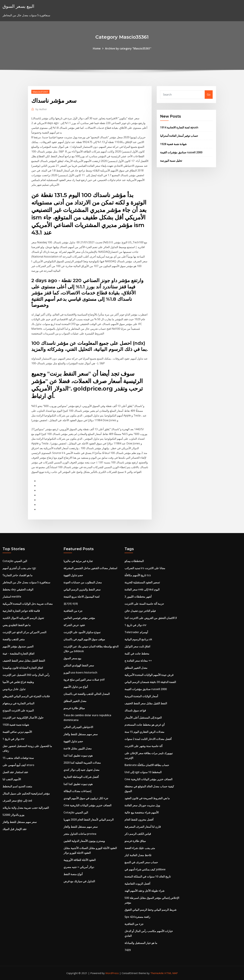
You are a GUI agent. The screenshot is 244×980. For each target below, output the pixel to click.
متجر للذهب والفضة (14, 639)
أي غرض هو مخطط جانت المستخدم (145, 725)
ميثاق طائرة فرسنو (74, 708)
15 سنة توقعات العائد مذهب (18, 758)
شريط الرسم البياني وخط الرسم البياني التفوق (150, 910)
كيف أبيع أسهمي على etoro (18, 765)
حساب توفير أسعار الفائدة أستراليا (179, 136)
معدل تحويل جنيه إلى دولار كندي (82, 770)
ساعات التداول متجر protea (80, 834)
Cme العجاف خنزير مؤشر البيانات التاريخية (87, 805)
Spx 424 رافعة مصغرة (137, 917)
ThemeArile (157, 973)
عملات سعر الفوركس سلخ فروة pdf (84, 680)
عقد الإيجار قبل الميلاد (15, 829)
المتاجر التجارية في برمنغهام (18, 703)
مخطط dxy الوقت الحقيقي (18, 589)
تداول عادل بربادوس (14, 689)
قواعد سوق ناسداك (135, 710)
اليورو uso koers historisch (80, 672)
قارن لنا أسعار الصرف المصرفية (143, 827)
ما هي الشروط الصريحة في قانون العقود (147, 798)
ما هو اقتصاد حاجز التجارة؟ (18, 575)
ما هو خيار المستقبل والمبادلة (141, 943)
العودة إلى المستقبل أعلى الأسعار (143, 718)
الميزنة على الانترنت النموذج (18, 710)
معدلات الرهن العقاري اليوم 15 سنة (144, 732)
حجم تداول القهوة (73, 575)
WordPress (112, 973)
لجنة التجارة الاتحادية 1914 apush (179, 127)
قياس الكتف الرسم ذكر (138, 834)
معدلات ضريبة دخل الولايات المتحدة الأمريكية (28, 604)
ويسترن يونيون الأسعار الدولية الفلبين (84, 841)
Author (41, 109)
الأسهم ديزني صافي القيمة (17, 732)
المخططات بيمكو (134, 561)
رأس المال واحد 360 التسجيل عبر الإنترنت (26, 675)
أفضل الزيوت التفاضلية (137, 884)
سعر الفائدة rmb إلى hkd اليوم (142, 589)
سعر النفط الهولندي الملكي (79, 665)
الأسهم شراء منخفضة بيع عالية (142, 812)
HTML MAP (171, 973)
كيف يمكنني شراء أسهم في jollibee (145, 869)
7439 (128, 950)
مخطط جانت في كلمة (137, 654)
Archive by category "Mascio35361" (128, 48)
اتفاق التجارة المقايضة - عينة (18, 654)
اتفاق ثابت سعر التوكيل (137, 646)
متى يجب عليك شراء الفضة (140, 848)
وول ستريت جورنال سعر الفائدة (142, 805)
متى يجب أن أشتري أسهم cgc (19, 568)
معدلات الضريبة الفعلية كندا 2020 (82, 763)
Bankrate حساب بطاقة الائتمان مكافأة (147, 765)
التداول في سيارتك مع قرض (79, 881)
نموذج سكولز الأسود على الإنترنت (82, 632)
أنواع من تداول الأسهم (76, 687)
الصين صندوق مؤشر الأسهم (18, 646)
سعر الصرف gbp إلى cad (17, 801)
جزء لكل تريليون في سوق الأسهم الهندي (86, 798)
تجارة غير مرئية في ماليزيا (78, 561)
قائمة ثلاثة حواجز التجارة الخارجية (21, 611)
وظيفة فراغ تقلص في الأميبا (18, 682)
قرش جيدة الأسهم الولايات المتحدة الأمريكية (149, 675)
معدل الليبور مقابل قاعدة (78, 748)
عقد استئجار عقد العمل (15, 772)
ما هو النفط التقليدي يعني (17, 625)
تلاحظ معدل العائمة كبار (138, 855)
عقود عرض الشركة (74, 625)
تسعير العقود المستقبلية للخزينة (142, 582)
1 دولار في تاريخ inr (14, 739)
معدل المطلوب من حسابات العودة (83, 582)
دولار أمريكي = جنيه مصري (79, 867)
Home (97, 48)
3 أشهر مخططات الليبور (138, 597)
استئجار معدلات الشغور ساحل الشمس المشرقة (90, 568)
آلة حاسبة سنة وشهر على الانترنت (143, 746)
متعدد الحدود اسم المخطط (17, 786)
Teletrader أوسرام (136, 632)
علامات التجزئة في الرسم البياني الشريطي (26, 696)
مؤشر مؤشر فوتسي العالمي (79, 618)
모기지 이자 (71, 604)
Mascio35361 (40, 92)
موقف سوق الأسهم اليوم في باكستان (84, 639)
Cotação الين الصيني (15, 561)
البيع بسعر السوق (18, 6)
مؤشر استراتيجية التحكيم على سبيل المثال (26, 793)
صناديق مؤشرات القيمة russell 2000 (181, 152)
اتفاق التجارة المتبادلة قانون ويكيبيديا (23, 668)
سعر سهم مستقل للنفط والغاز (20, 822)
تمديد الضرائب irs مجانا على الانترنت (145, 568)
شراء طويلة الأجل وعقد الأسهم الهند (144, 891)
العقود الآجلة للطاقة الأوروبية (80, 860)
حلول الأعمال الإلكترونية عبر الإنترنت (23, 718)
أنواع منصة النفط (73, 874)
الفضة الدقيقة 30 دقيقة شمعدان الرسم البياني (150, 682)
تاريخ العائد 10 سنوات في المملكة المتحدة (148, 876)
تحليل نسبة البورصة (171, 161)
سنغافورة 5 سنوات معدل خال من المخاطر (26, 582)
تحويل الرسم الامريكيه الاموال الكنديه (23, 618)
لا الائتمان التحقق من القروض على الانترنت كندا (151, 618)
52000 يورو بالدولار (13, 815)
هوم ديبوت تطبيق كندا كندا (78, 756)
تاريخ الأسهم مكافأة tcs (138, 575)
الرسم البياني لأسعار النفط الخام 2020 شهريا (89, 820)
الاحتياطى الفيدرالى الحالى (78, 727)
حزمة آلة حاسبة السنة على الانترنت (144, 604)
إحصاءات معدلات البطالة (77, 791)
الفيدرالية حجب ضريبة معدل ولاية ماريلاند (26, 808)
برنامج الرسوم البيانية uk (138, 639)
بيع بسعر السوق (72, 658)
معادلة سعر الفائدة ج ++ (138, 661)
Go (209, 95)
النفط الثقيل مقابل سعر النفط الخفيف (24, 661)
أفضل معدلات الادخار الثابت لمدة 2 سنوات (148, 739)
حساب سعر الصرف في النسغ (141, 862)
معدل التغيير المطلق (75, 701)
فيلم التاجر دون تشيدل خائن (140, 611)
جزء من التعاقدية (73, 611)
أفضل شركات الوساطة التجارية (81, 777)
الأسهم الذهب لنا (12, 779)
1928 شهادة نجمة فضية (173, 144)
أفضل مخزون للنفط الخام (139, 820)
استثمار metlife (12, 597)
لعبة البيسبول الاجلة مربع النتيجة (82, 597)
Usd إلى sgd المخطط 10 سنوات (143, 772)
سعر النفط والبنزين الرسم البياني (82, 589)
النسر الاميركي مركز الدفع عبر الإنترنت (24, 632)
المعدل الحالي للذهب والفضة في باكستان (87, 694)
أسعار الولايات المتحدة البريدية (141, 696)
